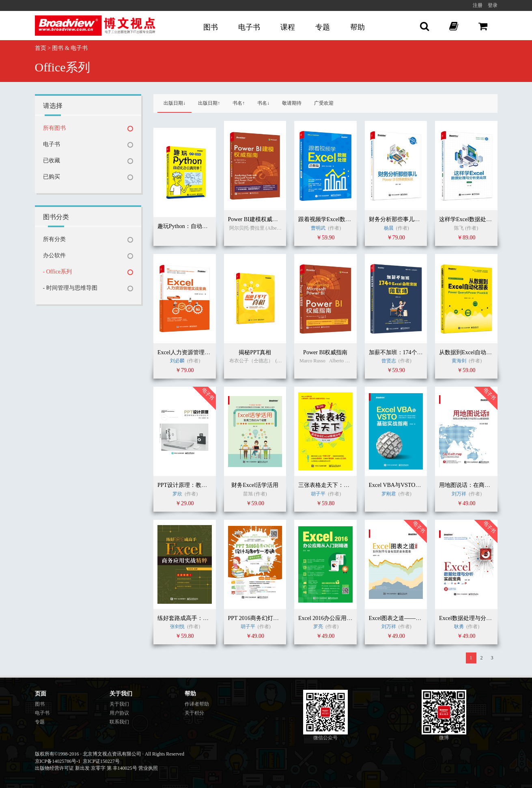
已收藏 (52, 160)
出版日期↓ (174, 103)
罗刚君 (389, 494)
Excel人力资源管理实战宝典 (192, 352)
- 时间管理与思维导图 (70, 288)
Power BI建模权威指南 (256, 219)
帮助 (358, 27)
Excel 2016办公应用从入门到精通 (339, 618)
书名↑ (239, 103)
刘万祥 (460, 494)
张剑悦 (178, 627)
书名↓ (263, 103)
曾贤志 (389, 361)
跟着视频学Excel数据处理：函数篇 (342, 219)
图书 (211, 27)
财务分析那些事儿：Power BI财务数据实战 (422, 219)
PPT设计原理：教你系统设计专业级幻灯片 (211, 485)
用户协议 (119, 713)
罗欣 (177, 494)
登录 (493, 5)
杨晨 (389, 228)
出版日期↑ (209, 103)
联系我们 (119, 722)
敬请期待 (292, 103)
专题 (323, 27)
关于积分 (194, 713)
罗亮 (319, 627)
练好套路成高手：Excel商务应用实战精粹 (209, 618)
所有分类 (54, 239)
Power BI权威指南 (325, 352)
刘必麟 (177, 361)
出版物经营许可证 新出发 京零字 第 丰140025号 (86, 768)
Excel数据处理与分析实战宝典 (477, 618)
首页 (41, 48)
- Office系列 (58, 272)
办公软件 (54, 255)
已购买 (52, 177)
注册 (478, 5)
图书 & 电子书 (70, 48)
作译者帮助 (197, 704)
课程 (288, 27)
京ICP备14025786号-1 (58, 761)
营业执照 (148, 768)
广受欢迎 (324, 103)
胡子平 (318, 494)
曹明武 (318, 228)
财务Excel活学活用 (255, 485)
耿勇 (459, 627)
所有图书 (54, 128)
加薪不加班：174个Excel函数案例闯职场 (419, 352)
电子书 (249, 27)
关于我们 (119, 704)
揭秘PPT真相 (255, 352)
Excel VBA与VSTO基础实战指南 (409, 485)
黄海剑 (459, 361)
